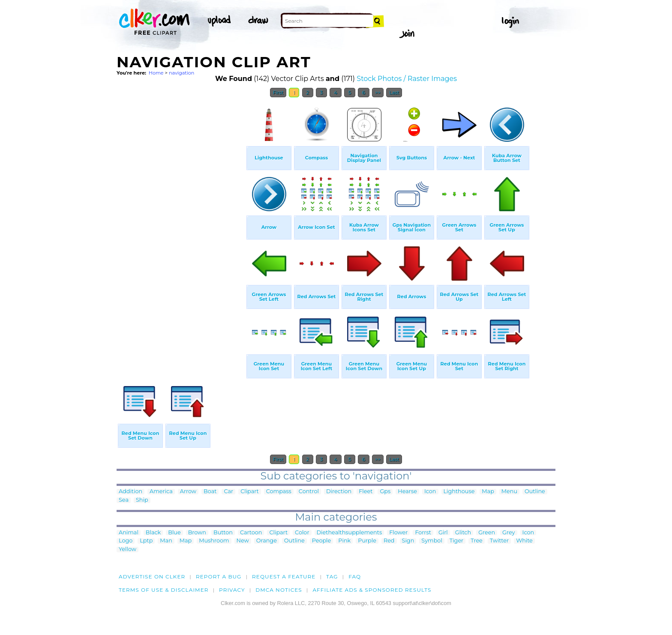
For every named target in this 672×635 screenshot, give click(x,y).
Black (153, 533)
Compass (279, 492)
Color (302, 533)
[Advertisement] (181, 231)
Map (488, 492)
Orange (267, 541)
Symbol (432, 541)
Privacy (232, 590)
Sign (408, 541)
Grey (508, 533)
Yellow (127, 550)
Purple (367, 541)
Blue (174, 533)
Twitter (499, 541)
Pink (344, 541)
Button (223, 533)
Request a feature (284, 577)
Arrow (188, 492)
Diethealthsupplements (349, 533)
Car (228, 492)
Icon (430, 492)
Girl (443, 533)
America (161, 492)
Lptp (146, 541)
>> (378, 93)
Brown (197, 533)
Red (389, 541)
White (524, 541)
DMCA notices (279, 590)
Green (487, 533)
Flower (398, 533)
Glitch (463, 533)
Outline (535, 492)
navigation (182, 73)
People (322, 541)
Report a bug (219, 577)
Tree (477, 541)
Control (309, 492)
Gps (385, 492)
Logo (126, 541)
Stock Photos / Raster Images (407, 79)
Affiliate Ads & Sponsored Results (372, 590)
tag (332, 577)
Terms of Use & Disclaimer (164, 590)
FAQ (355, 577)
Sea (124, 500)
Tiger (456, 541)
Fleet (366, 492)
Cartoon (251, 533)
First (278, 93)
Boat (210, 492)
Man (166, 541)
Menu (509, 492)
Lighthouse (459, 492)
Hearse (407, 492)
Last (394, 93)
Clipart (250, 492)
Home (156, 73)
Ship (142, 500)
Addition (130, 492)
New (243, 541)
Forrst (423, 533)
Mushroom (214, 541)
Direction (339, 492)
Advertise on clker (152, 577)
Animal (129, 533)
